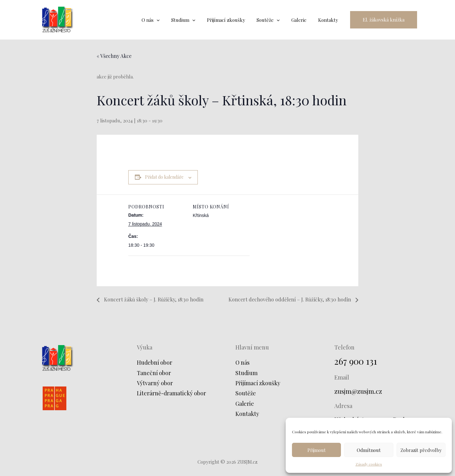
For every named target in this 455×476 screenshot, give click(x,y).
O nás (243, 362)
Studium (247, 373)
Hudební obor (155, 362)
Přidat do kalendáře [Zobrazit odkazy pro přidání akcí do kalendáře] (164, 177)
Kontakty (247, 414)
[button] (384, 20)
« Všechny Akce (114, 56)
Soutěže (246, 393)
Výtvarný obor (155, 383)
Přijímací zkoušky (258, 383)
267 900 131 (356, 361)
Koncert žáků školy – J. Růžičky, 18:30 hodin (153, 299)
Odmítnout (369, 450)
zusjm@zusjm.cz (358, 391)
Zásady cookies (369, 464)
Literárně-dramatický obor (172, 393)
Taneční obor (154, 373)
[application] (168, 20)
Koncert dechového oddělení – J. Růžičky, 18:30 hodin (290, 299)
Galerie (245, 404)
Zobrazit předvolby (421, 450)
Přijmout (317, 450)
